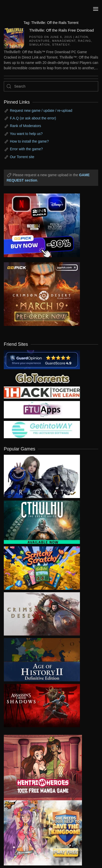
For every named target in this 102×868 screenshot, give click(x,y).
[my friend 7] (42, 429)
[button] (96, 9)
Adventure (39, 41)
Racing (84, 41)
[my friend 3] (42, 392)
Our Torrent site (22, 157)
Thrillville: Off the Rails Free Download (62, 30)
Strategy (61, 45)
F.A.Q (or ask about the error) (33, 118)
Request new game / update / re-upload (41, 111)
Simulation (39, 45)
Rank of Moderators (25, 126)
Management (64, 41)
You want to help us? (26, 134)
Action (82, 37)
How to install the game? (29, 141)
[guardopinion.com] (42, 359)
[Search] (51, 86)
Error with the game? (26, 149)
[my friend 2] (42, 378)
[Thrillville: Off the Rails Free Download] (14, 38)
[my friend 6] (42, 409)
